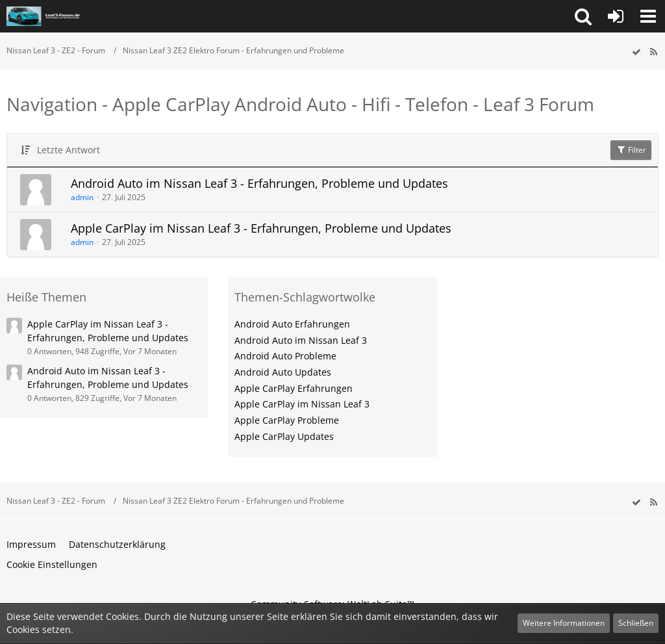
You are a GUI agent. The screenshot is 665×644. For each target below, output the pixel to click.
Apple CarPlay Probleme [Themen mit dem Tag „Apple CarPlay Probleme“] (287, 420)
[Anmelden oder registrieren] (616, 16)
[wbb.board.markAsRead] (636, 52)
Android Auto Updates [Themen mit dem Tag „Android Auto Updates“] (283, 372)
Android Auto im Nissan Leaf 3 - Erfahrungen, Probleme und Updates (259, 183)
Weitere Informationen (564, 623)
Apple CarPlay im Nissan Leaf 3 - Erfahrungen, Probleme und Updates (261, 228)
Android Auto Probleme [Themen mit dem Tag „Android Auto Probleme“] (285, 356)
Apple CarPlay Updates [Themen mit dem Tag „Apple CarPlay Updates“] (284, 436)
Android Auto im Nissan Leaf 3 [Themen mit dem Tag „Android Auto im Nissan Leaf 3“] (301, 340)
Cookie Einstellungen (52, 564)
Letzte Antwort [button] (69, 150)
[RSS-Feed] (653, 52)
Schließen (636, 623)
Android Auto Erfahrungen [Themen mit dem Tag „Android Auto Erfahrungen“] (292, 324)
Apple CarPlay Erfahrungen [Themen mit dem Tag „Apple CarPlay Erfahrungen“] (294, 388)
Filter (631, 150)
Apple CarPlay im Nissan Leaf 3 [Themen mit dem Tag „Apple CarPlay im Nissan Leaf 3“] (302, 404)
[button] (583, 16)
